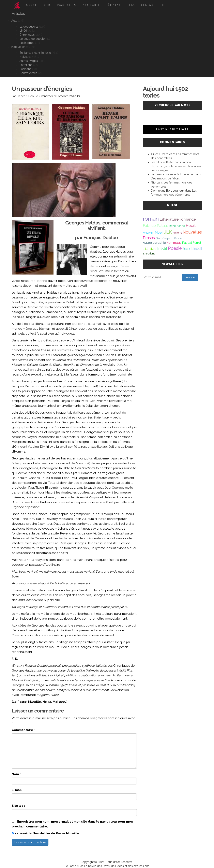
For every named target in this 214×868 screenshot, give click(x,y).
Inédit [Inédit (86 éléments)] (162, 248)
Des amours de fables (165, 178)
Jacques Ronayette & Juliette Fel (172, 174)
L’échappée (27, 43)
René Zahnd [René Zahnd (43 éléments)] (177, 226)
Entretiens (26, 65)
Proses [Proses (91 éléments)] (149, 238)
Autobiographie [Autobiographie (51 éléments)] (154, 243)
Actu (47, 5)
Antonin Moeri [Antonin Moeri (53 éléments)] (153, 233)
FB (162, 5)
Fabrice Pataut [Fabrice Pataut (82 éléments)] (156, 226)
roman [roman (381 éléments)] (151, 219)
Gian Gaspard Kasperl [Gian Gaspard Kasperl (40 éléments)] (170, 238)
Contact (148, 5)
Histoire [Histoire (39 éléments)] (177, 233)
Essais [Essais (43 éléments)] (187, 249)
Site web (19, 806)
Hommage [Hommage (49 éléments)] (174, 243)
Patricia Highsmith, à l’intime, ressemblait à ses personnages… (176, 166)
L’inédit (24, 31)
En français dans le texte (35, 53)
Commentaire (23, 730)
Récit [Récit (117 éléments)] (191, 225)
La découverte (29, 27)
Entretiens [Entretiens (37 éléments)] (149, 253)
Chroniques (27, 35)
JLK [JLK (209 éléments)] (168, 232)
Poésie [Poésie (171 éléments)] (175, 248)
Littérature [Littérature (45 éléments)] (150, 249)
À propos (114, 5)
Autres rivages (29, 61)
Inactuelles (67, 5)
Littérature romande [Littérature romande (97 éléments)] (178, 219)
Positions (25, 69)
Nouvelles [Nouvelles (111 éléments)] (192, 232)
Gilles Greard (160, 154)
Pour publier (92, 5)
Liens (131, 5)
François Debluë (27, 96)
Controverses (28, 73)
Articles (18, 13)
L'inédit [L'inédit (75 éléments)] (197, 249)
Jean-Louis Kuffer (162, 162)
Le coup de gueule (32, 39)
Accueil (32, 5)
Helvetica (25, 57)
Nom (16, 774)
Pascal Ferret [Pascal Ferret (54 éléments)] (192, 243)
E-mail (18, 790)
